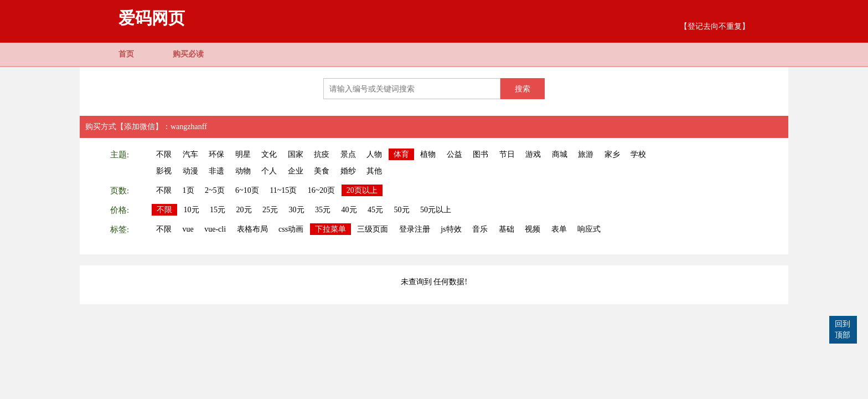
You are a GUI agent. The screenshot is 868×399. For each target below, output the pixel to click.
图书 (480, 154)
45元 (375, 210)
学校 (638, 154)
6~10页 (247, 190)
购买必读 (188, 54)
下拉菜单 (330, 229)
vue (188, 229)
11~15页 (283, 190)
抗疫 (322, 154)
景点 (348, 154)
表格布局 (252, 229)
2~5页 (215, 190)
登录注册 (415, 229)
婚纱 (348, 171)
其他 (374, 171)
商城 (560, 154)
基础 (507, 229)
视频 (533, 229)
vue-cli (215, 229)
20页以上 (362, 190)
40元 (349, 210)
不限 (164, 154)
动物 (243, 171)
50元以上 (436, 210)
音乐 (480, 229)
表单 (559, 229)
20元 (244, 210)
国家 (296, 154)
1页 (188, 190)
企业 (296, 171)
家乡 (612, 154)
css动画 (291, 229)
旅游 (586, 154)
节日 (507, 154)
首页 (126, 54)
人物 (374, 154)
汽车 (190, 154)
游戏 (533, 154)
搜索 (523, 89)
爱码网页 (152, 18)
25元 (270, 210)
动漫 (190, 171)
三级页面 (373, 229)
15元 (218, 210)
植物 (428, 154)
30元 (297, 210)
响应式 (589, 229)
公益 (454, 154)
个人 (269, 171)
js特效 (451, 229)
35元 (323, 210)
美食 (322, 171)
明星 (243, 154)
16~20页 (322, 190)
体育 (401, 154)
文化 (269, 154)
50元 (402, 210)
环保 (216, 154)
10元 (192, 210)
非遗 (216, 171)
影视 (164, 171)
